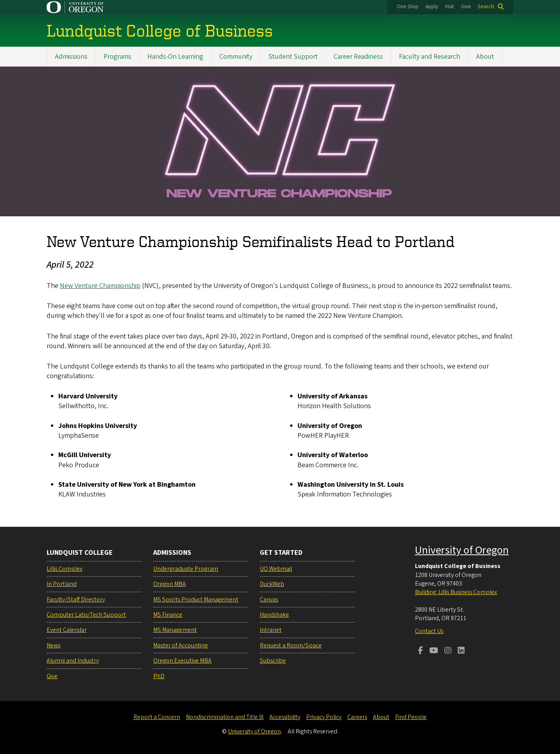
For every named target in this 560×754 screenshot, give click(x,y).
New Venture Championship (100, 286)
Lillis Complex (65, 569)
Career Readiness (358, 57)
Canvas (269, 600)
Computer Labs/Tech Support (86, 615)
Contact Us (429, 631)
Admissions (71, 57)
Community (236, 57)
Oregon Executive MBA (182, 661)
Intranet (271, 630)
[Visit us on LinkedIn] (461, 651)
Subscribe (273, 661)
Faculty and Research (430, 57)
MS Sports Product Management (196, 600)
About (485, 57)
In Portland (62, 584)
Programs (117, 57)
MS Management (175, 630)
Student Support (293, 57)
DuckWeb (272, 584)
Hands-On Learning (175, 57)
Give (466, 7)
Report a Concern (157, 717)
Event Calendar (67, 630)
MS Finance (168, 615)
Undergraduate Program (186, 569)
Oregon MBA (170, 584)
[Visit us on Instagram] (448, 651)
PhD (159, 676)
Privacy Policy (324, 717)
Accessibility (285, 717)
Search (486, 7)
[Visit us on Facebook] (421, 651)
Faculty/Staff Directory (76, 600)
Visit (449, 7)
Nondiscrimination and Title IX (225, 717)
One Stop (408, 7)
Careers (357, 717)
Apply (432, 7)
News (53, 645)
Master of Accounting (180, 645)
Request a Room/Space (291, 645)
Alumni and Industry (73, 661)
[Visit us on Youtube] (434, 651)
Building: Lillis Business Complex (456, 592)
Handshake (274, 615)
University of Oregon (462, 550)
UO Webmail (276, 569)
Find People (411, 717)
